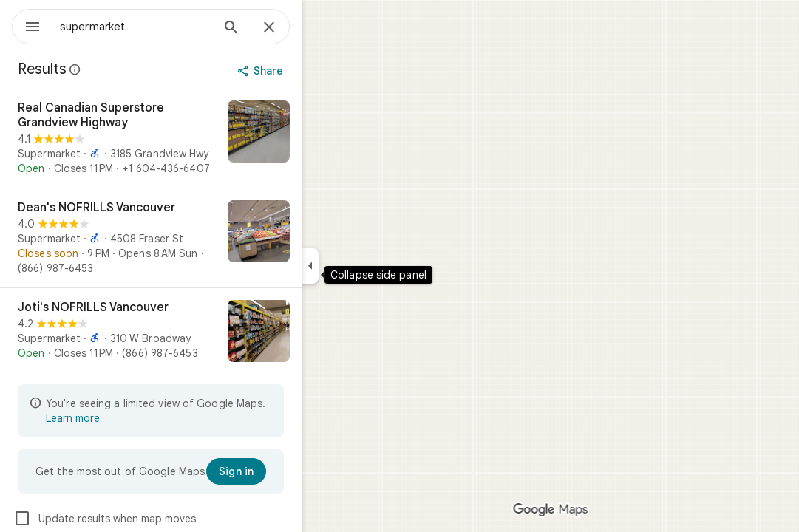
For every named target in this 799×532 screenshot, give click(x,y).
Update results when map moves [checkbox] (158, 519)
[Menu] (27, 25)
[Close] (322, 28)
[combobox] (174, 27)
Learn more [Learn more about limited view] (126, 418)
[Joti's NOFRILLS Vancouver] (204, 332)
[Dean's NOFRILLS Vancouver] (204, 238)
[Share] (315, 71)
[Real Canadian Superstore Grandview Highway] (204, 138)
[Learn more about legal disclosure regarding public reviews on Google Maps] (129, 69)
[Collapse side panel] (363, 266)
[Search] (285, 29)
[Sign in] (289, 471)
